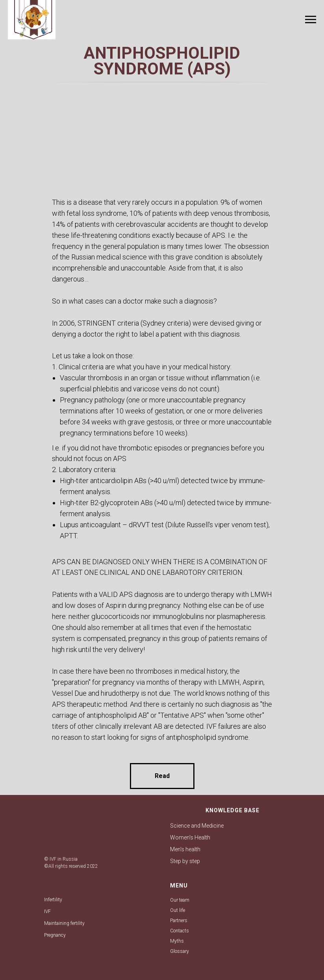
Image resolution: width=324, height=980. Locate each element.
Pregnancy (55, 935)
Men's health (185, 849)
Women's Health (190, 837)
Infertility (53, 900)
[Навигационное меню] (311, 20)
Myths (177, 941)
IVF (47, 911)
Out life (178, 910)
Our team (180, 900)
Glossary (180, 951)
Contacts (180, 931)
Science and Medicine (197, 826)
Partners (179, 921)
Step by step (185, 861)
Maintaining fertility (64, 923)
